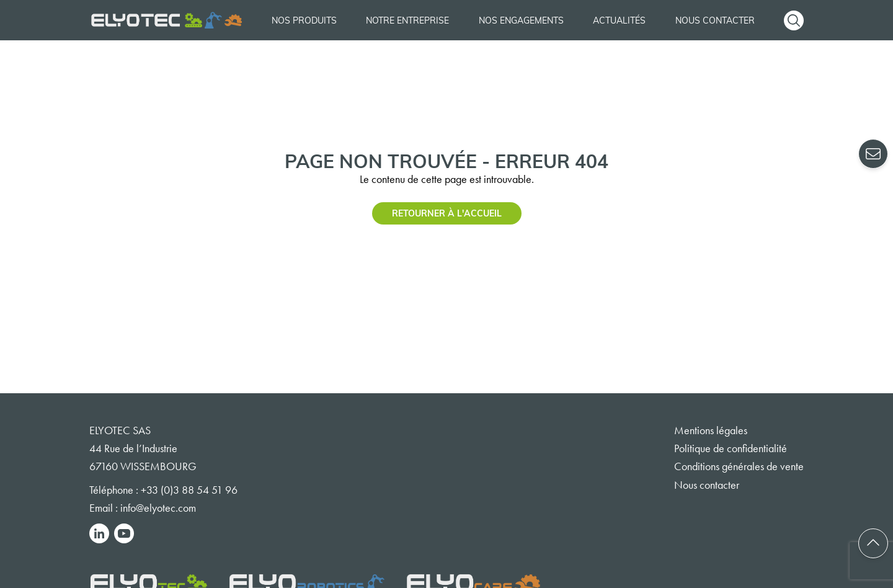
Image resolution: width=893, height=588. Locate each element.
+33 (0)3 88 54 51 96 (189, 490)
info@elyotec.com (158, 508)
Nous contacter (715, 20)
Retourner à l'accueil (447, 213)
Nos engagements (521, 20)
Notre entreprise (407, 20)
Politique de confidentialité (731, 448)
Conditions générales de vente (739, 466)
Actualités (619, 20)
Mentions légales (711, 430)
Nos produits (304, 20)
